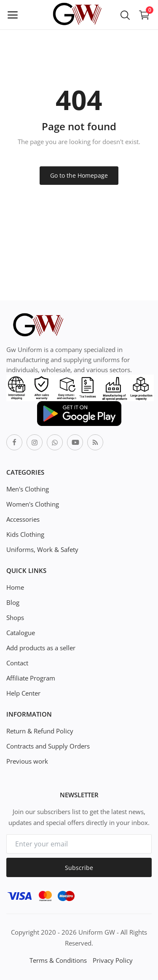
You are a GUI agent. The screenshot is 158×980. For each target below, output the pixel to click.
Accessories (23, 519)
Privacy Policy (113, 960)
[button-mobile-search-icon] (125, 15)
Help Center (23, 693)
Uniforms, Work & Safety (42, 549)
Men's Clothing (28, 489)
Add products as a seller (41, 648)
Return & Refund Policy (40, 731)
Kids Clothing (25, 534)
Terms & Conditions (58, 960)
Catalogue (21, 633)
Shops (15, 617)
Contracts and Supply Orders (48, 746)
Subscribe (79, 868)
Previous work (27, 761)
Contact (17, 663)
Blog (13, 602)
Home (15, 587)
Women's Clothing (33, 504)
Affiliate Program (31, 678)
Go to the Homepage (79, 175)
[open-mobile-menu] (13, 15)
